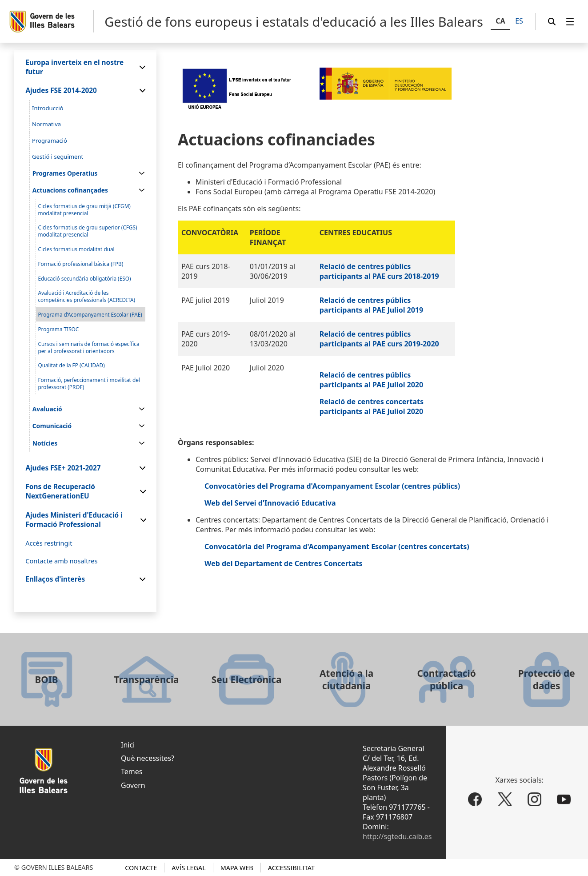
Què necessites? (148, 758)
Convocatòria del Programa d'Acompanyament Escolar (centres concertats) (337, 546)
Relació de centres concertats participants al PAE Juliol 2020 (372, 406)
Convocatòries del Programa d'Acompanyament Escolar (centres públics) (332, 486)
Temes (132, 772)
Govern (133, 785)
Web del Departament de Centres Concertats (284, 563)
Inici (128, 745)
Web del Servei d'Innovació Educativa (270, 503)
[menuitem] (570, 22)
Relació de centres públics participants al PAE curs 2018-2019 (379, 271)
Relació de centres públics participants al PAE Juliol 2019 (371, 305)
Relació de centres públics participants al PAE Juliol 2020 (371, 380)
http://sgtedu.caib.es (397, 836)
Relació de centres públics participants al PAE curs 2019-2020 (379, 339)
